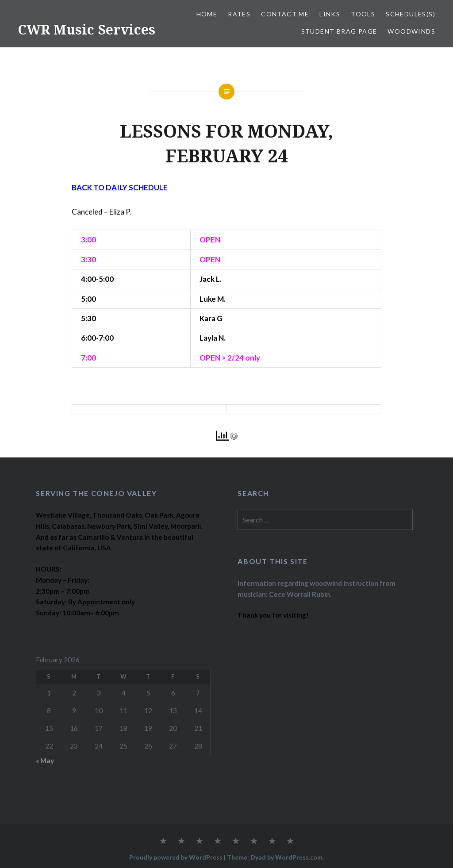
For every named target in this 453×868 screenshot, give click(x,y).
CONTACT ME (285, 14)
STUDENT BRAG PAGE (339, 31)
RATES (239, 14)
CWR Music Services (86, 29)
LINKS (330, 14)
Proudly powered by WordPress (176, 857)
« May (45, 760)
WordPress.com (299, 857)
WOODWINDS (411, 31)
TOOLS (363, 14)
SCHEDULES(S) (411, 14)
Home (207, 14)
